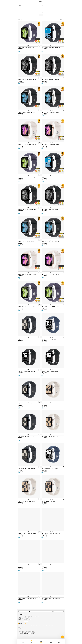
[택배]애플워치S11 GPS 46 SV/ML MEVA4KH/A (50, 307)
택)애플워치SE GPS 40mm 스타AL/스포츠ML (50, 436)
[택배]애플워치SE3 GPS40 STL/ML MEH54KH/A (51, 534)
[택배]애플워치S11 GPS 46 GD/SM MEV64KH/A (27, 274)
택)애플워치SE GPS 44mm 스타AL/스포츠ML (50, 501)
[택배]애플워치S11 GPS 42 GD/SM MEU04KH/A (27, 145)
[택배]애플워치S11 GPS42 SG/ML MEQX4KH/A (50, 112)
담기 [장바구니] (28, 46)
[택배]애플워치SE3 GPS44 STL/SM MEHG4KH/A (27, 598)
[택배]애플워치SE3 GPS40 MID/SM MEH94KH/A (27, 566)
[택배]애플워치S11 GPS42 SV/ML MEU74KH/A (26, 47)
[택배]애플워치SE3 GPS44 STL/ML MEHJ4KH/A (51, 598)
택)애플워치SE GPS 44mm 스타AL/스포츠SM (26, 501)
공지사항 (52, 611)
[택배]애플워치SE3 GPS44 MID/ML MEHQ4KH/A (51, 47)
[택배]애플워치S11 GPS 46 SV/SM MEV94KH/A (26, 307)
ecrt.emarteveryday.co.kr (29, 633)
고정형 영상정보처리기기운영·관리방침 (34, 626)
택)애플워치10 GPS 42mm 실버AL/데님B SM (50, 469)
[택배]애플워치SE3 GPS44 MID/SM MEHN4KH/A (51, 177)
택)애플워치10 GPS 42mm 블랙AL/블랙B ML (50, 371)
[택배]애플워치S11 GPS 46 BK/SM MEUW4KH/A (27, 209)
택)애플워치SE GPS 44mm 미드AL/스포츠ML (26, 339)
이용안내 (20, 626)
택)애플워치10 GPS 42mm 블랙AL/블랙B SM (26, 371)
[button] (18, 2)
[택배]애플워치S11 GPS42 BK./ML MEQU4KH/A (50, 80)
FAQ (30, 611)
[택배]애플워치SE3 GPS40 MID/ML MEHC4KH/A (51, 566)
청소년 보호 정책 (52, 626)
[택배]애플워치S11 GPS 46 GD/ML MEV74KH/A (50, 274)
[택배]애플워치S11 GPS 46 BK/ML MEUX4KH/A (50, 209)
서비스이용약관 (24, 626)
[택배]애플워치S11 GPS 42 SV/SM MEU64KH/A (27, 177)
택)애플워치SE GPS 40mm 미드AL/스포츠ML (26, 436)
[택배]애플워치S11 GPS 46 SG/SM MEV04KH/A (27, 242)
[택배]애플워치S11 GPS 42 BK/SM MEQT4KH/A (27, 80)
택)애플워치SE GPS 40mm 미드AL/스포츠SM (26, 404)
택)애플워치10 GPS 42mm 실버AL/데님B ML (50, 339)
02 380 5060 (26, 621)
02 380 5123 (25, 629)
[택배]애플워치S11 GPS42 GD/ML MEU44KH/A (50, 145)
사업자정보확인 (33, 631)
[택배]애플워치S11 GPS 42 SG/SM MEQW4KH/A (27, 112)
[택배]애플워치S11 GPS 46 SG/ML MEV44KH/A (50, 242)
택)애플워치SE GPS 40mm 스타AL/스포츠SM (50, 404)
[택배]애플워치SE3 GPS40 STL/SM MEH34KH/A (27, 534)
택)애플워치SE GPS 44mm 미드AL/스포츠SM (26, 469)
